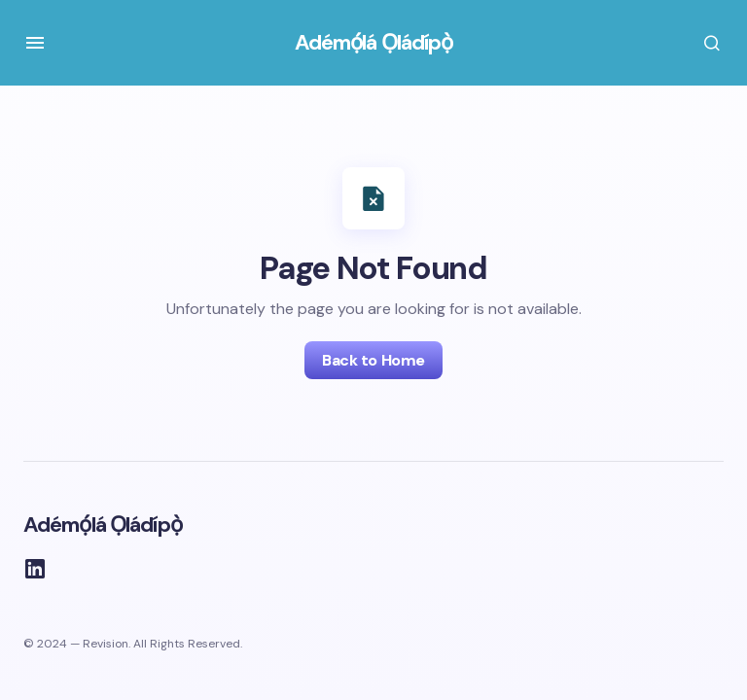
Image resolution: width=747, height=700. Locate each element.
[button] (35, 43)
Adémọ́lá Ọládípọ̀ (374, 42)
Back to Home (373, 360)
